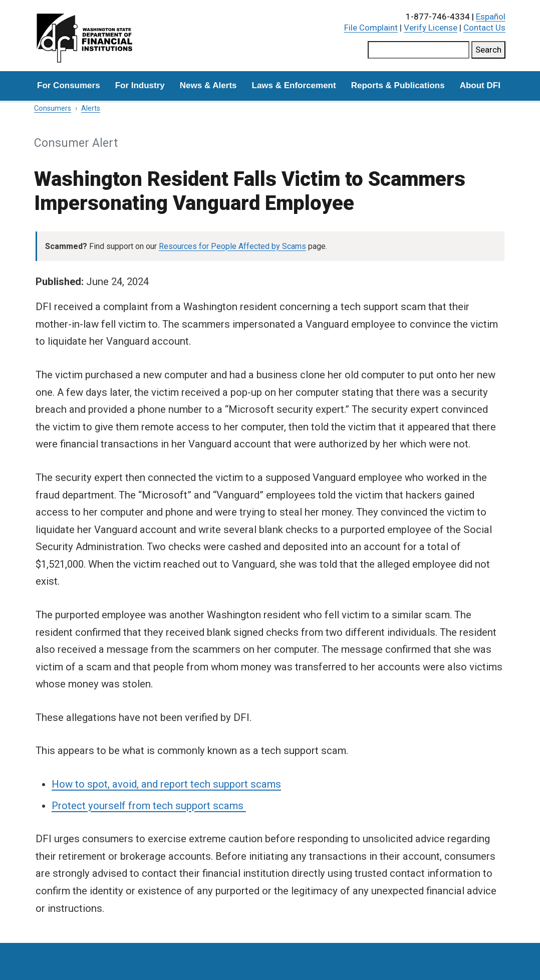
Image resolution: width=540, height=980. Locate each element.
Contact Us (484, 28)
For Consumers (69, 85)
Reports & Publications (398, 85)
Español (491, 17)
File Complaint (371, 28)
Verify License (431, 28)
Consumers (53, 108)
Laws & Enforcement (294, 85)
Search (488, 50)
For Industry (140, 85)
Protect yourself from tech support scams (149, 806)
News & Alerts (208, 85)
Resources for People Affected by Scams (232, 246)
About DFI (480, 85)
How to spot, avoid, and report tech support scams (166, 784)
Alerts (91, 108)
